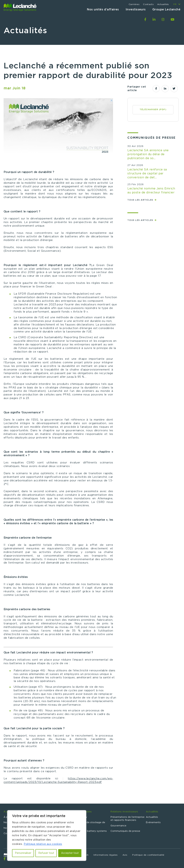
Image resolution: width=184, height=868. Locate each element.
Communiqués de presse (125, 831)
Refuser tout (46, 853)
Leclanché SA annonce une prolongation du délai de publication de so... (148, 154)
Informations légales (105, 855)
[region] (47, 836)
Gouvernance (118, 826)
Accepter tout (70, 853)
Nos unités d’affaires (103, 10)
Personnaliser (23, 853)
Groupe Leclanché (166, 10)
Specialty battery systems (91, 831)
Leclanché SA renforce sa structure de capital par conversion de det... (147, 173)
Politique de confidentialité (148, 855)
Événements (153, 823)
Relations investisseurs (124, 812)
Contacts (148, 4)
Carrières (134, 4)
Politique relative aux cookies (43, 844)
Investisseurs (136, 10)
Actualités (163, 4)
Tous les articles (141, 200)
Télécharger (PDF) (153, 110)
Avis (125, 855)
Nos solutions (84, 812)
